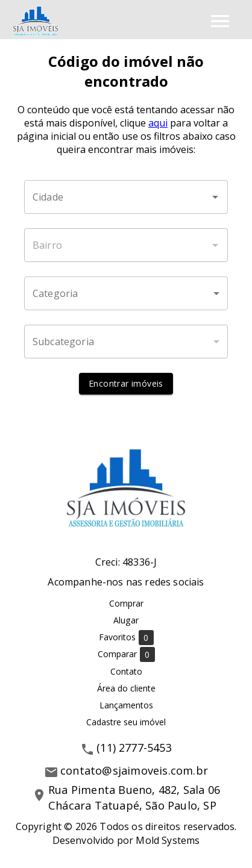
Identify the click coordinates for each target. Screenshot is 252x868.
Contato (126, 671)
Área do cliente (126, 688)
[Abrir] (215, 197)
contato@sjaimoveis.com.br (134, 770)
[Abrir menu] (220, 21)
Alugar (126, 620)
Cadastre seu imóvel (126, 722)
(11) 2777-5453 (134, 748)
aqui (158, 123)
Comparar (126, 654)
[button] (126, 293)
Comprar (126, 603)
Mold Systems (168, 840)
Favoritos (126, 638)
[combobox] (126, 197)
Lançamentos (126, 705)
